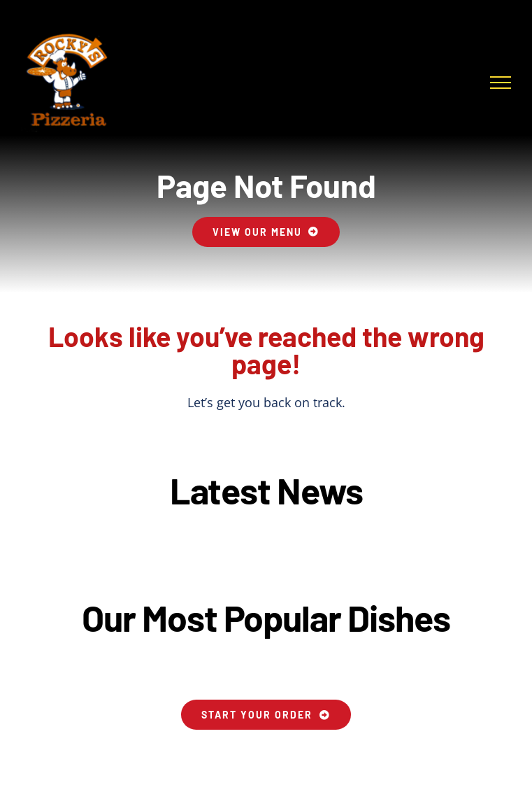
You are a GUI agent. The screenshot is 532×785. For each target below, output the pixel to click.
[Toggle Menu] (501, 83)
